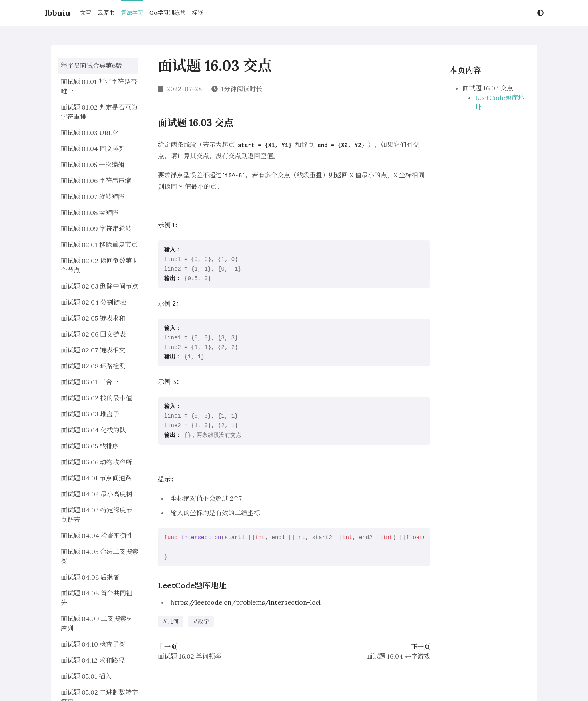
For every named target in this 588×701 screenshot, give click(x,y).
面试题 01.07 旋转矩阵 (93, 197)
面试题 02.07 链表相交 (93, 350)
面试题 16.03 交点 (488, 88)
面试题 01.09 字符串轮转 (96, 229)
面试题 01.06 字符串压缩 (96, 181)
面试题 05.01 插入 (86, 676)
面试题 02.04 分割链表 (93, 302)
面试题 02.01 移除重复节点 (99, 245)
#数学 (201, 621)
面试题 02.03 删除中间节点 (100, 286)
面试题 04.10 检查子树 (93, 644)
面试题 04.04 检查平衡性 (97, 536)
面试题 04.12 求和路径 (93, 660)
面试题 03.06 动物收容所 (96, 462)
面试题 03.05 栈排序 (90, 446)
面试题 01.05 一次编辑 (93, 165)
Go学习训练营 (167, 13)
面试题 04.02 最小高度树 (97, 494)
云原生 (106, 13)
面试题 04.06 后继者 (90, 577)
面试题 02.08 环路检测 (93, 366)
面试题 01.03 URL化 (90, 133)
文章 (86, 13)
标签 (197, 13)
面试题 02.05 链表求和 (93, 318)
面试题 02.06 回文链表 (93, 334)
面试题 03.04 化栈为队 (93, 430)
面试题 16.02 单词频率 (190, 656)
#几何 (171, 621)
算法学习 (132, 13)
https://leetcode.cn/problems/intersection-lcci (246, 602)
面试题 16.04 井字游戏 (398, 656)
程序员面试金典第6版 (91, 66)
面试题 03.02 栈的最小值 (96, 398)
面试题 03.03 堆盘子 (90, 414)
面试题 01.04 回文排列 (93, 149)
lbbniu (58, 13)
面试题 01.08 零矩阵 (90, 213)
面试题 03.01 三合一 (90, 382)
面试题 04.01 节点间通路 (96, 478)
